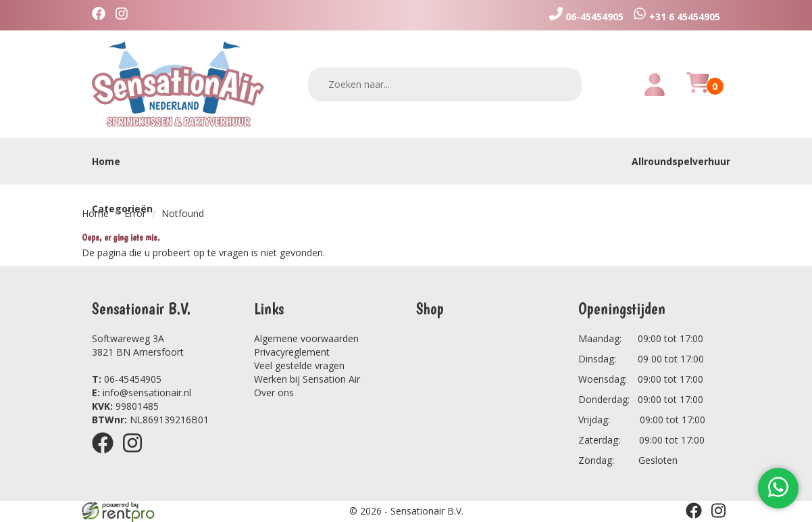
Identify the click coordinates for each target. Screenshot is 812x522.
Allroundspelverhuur (681, 161)
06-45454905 (127, 379)
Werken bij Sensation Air (307, 379)
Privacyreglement (292, 352)
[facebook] (102, 15)
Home (106, 161)
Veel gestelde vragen (299, 365)
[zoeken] (563, 84)
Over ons (274, 393)
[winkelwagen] (698, 90)
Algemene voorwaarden (306, 338)
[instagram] (125, 15)
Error (135, 213)
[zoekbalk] (445, 85)
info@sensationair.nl (142, 393)
